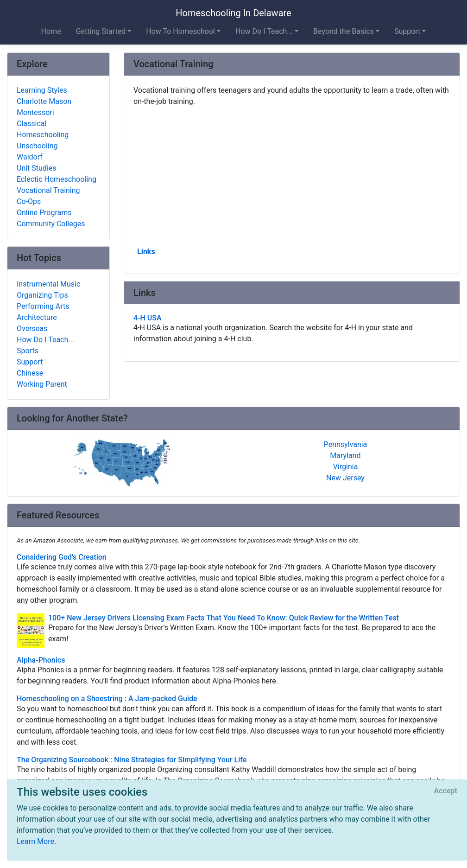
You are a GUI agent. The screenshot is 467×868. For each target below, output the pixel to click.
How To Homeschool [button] (180, 31)
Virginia (346, 467)
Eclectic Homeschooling (57, 179)
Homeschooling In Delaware (233, 13)
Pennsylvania (346, 444)
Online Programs (44, 213)
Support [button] (407, 31)
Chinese (30, 373)
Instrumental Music (48, 284)
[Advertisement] (292, 176)
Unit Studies (37, 168)
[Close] (446, 791)
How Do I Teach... (45, 340)
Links (146, 252)
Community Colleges (51, 224)
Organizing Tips (42, 295)
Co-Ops (29, 201)
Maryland (345, 456)
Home (51, 31)
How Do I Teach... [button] (264, 31)
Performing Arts (43, 306)
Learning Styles (42, 90)
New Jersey (345, 478)
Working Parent (42, 384)
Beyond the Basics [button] (344, 31)
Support (30, 362)
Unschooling (37, 146)
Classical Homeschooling (43, 129)
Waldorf (30, 157)
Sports (28, 351)
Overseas (32, 329)
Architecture (37, 317)
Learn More (35, 841)
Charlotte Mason (44, 101)
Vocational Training (48, 190)
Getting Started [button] (101, 31)
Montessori (35, 112)
